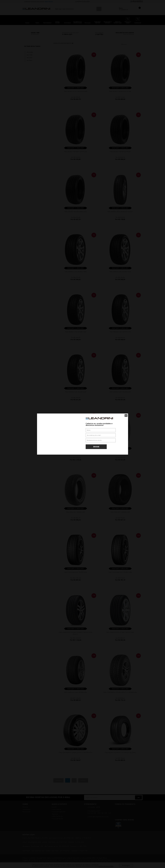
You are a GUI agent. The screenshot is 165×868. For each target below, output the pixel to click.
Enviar (96, 447)
